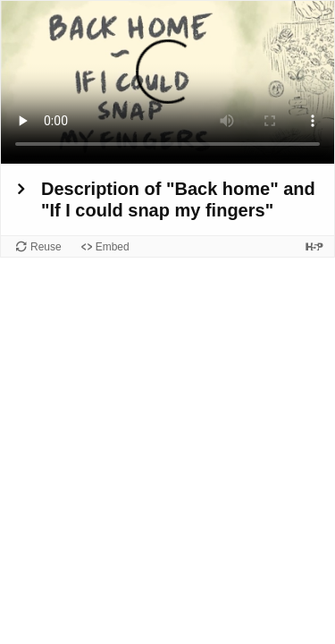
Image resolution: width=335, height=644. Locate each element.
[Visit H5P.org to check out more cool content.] (314, 246)
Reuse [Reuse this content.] (46, 247)
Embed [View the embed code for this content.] (113, 247)
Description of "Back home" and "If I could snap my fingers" (178, 199)
